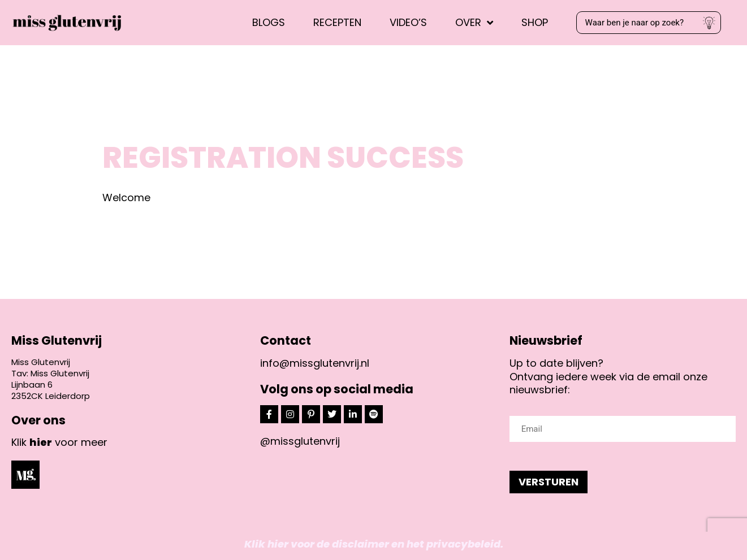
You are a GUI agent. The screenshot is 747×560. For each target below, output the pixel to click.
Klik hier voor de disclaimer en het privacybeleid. (374, 544)
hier (41, 442)
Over (474, 22)
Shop (535, 22)
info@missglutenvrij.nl (315, 363)
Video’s (408, 22)
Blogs (269, 22)
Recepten (337, 22)
